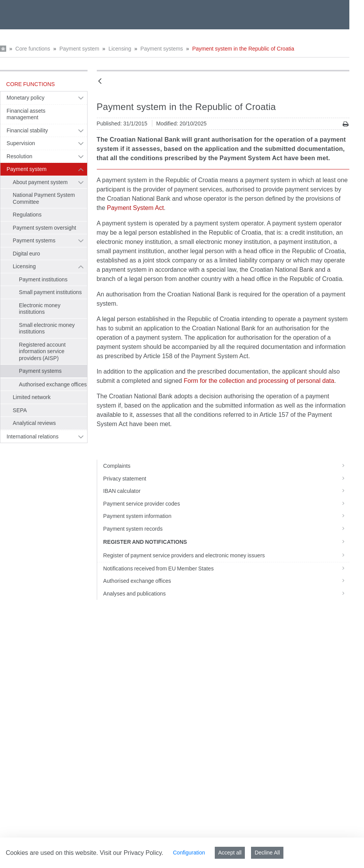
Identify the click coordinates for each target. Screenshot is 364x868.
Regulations (27, 215)
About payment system (40, 182)
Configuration (189, 853)
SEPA (20, 410)
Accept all (230, 853)
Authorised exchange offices (53, 384)
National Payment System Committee (44, 198)
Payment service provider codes (227, 504)
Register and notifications (227, 541)
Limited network (32, 397)
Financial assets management (26, 114)
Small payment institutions (50, 292)
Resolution (19, 156)
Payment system (79, 49)
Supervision (21, 143)
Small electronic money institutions (47, 328)
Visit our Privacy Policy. (132, 853)
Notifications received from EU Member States (227, 569)
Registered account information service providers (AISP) (42, 351)
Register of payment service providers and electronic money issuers (227, 555)
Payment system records (227, 529)
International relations (33, 437)
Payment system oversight (44, 228)
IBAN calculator (227, 491)
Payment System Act (135, 208)
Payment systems (162, 49)
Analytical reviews (34, 423)
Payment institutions (43, 279)
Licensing (120, 49)
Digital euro (26, 254)
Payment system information (227, 516)
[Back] (100, 82)
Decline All (267, 853)
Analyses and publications (227, 594)
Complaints (227, 466)
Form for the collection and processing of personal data (259, 381)
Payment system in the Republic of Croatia (243, 49)
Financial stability (27, 130)
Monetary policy (25, 98)
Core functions (33, 49)
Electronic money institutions (40, 309)
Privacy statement (227, 479)
